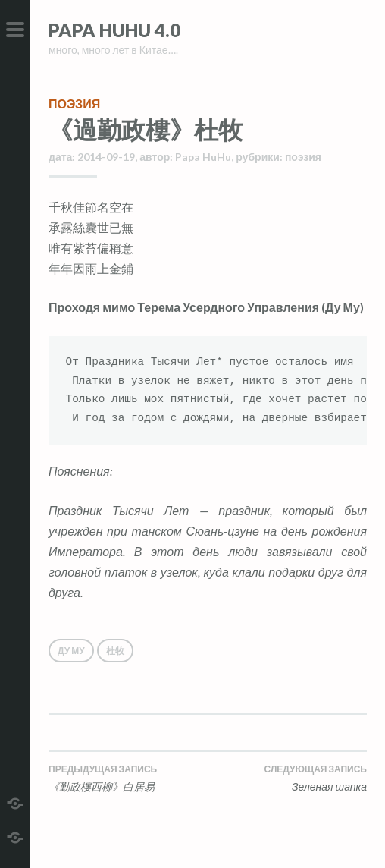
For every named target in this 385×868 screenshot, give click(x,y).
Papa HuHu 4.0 (114, 30)
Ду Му (71, 651)
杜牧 (115, 651)
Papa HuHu (203, 157)
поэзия (74, 104)
